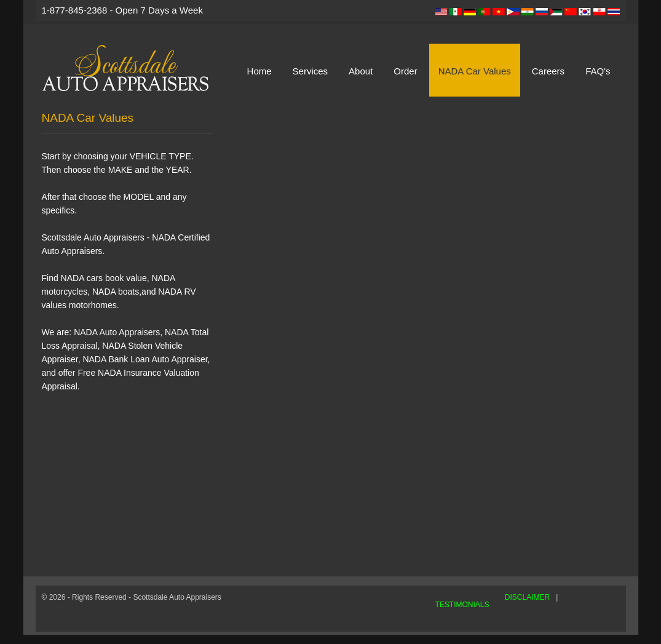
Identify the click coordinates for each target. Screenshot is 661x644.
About (361, 71)
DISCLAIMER (527, 597)
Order (405, 71)
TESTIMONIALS (462, 605)
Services (311, 71)
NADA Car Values (475, 71)
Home (259, 71)
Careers (548, 71)
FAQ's (598, 71)
